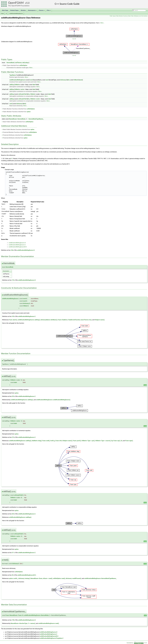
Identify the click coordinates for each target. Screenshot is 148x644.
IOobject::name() (100, 319)
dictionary (63, 80)
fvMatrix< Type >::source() (103, 440)
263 (13, 514)
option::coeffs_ (13, 578)
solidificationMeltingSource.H (17, 242)
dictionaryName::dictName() (49, 319)
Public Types (113, 16)
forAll (52, 440)
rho (29, 94)
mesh (81, 80)
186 (12, 250)
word (31, 80)
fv (7, 14)
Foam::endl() (46, 440)
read (11, 104)
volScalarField (22, 94)
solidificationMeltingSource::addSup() (29, 319)
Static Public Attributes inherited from (17, 122)
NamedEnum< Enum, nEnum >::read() (41, 578)
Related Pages (14, 10)
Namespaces (32, 11)
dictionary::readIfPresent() (74, 578)
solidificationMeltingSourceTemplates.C (52, 638)
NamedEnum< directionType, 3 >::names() (23, 623)
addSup (12, 85)
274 (13, 437)
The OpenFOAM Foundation (19, 6)
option (29, 112)
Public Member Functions (122, 16)
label (34, 85)
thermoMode (10, 62)
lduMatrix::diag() (37, 440)
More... (102, 23)
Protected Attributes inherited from (17, 135)
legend (74, 39)
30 (13, 575)
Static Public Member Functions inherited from (18, 129)
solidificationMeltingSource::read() (49, 623)
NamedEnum (13, 119)
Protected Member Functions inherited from (19, 132)
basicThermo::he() (86, 319)
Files (49, 11)
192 (13, 280)
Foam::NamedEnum (11, 615)
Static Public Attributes (133, 16)
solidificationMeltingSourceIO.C (18, 247)
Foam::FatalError (63, 319)
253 (13, 396)
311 (13, 552)
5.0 (28, 3)
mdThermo (18, 62)
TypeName (13, 75)
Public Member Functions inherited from (18, 109)
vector (22, 89)
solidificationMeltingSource (16, 14)
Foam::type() (129, 440)
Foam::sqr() (117, 440)
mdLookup (25, 62)
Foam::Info (59, 440)
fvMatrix (17, 85)
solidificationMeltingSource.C (17, 244)
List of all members (143, 16)
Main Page (5, 10)
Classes (42, 11)
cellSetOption (23, 65)
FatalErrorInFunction (74, 319)
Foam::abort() (13, 319)
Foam (2, 14)
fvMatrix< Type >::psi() (88, 440)
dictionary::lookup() (24, 578)
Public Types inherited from (14, 65)
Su (122, 440)
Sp (112, 440)
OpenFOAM (16, 3)
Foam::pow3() (77, 440)
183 (13, 316)
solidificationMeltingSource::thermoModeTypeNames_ (100, 578)
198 (13, 620)
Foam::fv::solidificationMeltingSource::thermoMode (33, 615)
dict (68, 80)
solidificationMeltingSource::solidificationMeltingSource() (53, 399)
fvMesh (76, 80)
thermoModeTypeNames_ (36, 119)
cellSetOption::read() (59, 578)
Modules (23, 10)
